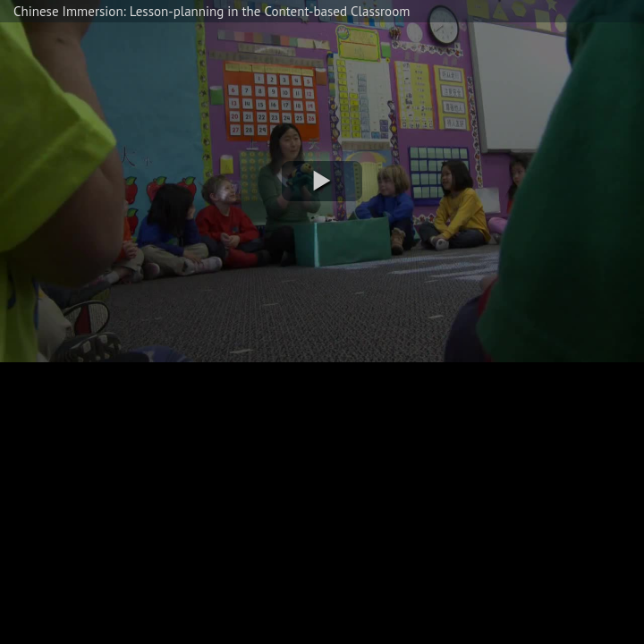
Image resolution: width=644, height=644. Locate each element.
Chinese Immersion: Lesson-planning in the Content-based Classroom (212, 11)
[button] (322, 181)
